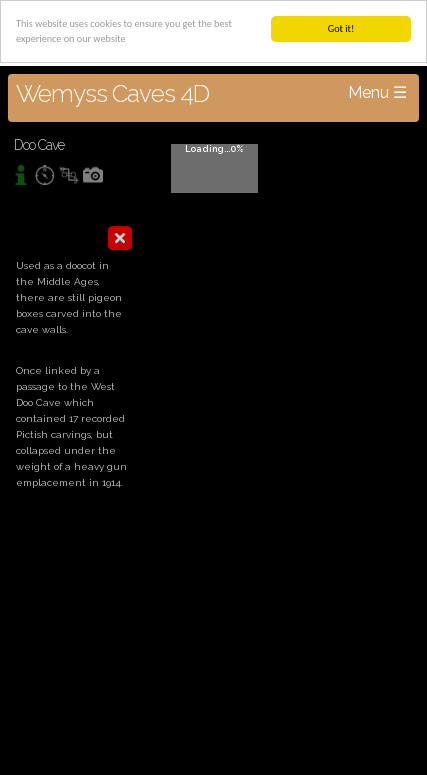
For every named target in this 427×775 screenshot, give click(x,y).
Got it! (341, 28)
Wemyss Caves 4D (112, 93)
